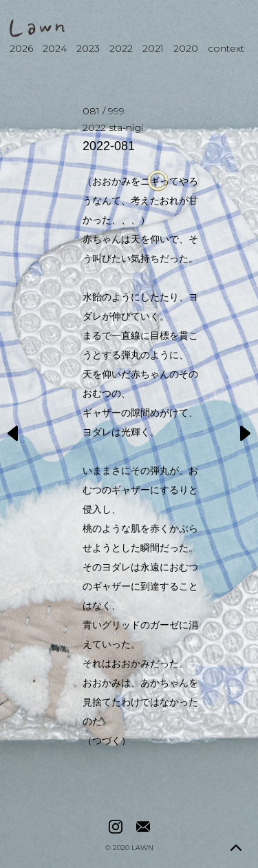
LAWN (142, 848)
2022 (121, 48)
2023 (88, 48)
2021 (153, 48)
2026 (21, 48)
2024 (55, 48)
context (226, 48)
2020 (186, 48)
